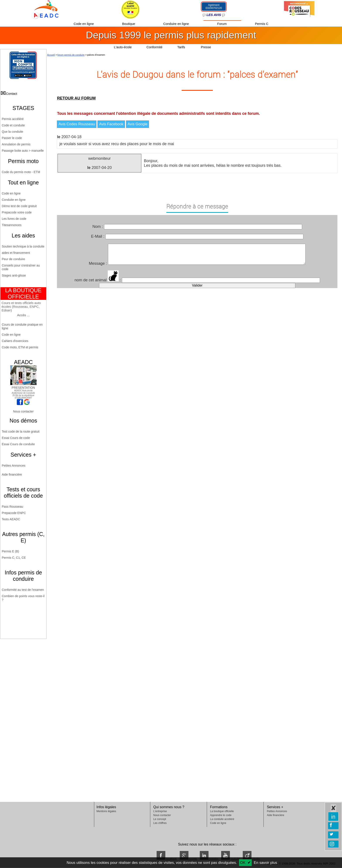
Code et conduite (13, 125)
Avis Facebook (111, 124)
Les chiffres (160, 823)
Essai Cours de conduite (18, 444)
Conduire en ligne (177, 24)
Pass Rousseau (12, 507)
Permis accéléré (13, 119)
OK (243, 863)
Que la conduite (12, 132)
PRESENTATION (23, 386)
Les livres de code (14, 219)
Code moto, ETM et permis (20, 347)
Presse (206, 47)
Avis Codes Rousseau (77, 124)
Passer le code (12, 138)
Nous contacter (23, 411)
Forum (222, 24)
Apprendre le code (221, 815)
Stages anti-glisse (14, 275)
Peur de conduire (13, 259)
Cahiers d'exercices (15, 341)
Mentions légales (106, 811)
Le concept (160, 819)
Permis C (262, 24)
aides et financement (16, 253)
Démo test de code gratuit (19, 206)
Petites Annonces (14, 466)
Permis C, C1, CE (14, 558)
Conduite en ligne (14, 200)
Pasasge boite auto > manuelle (23, 151)
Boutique (129, 24)
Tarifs (182, 47)
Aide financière (12, 474)
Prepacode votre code (17, 212)
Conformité (154, 47)
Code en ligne (84, 24)
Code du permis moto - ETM (21, 172)
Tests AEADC (11, 519)
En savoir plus (266, 863)
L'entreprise (160, 811)
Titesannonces (12, 225)
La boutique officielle (222, 811)
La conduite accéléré (222, 819)
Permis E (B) (10, 551)
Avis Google (138, 124)
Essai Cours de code (16, 438)
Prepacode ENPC (14, 513)
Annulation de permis (16, 144)
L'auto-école (123, 47)
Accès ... (23, 315)
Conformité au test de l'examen (23, 590)
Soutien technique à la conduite (23, 246)
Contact (12, 94)
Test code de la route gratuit (21, 431)
